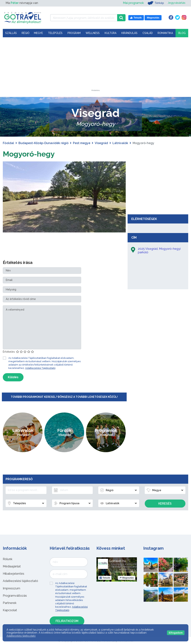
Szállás (11, 33)
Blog (182, 33)
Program (74, 33)
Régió (26, 33)
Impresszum (11, 588)
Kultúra (111, 33)
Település (55, 33)
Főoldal (8, 143)
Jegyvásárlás (176, 3)
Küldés (13, 377)
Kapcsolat (10, 610)
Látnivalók (120, 143)
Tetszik (105, 578)
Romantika (165, 33)
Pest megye (82, 143)
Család (148, 33)
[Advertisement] (95, 66)
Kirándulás (129, 33)
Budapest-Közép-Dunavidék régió (43, 143)
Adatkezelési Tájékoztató (40, 368)
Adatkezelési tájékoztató (20, 581)
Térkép (155, 3)
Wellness (93, 33)
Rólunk (8, 559)
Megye (38, 33)
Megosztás (127, 578)
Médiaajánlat (12, 566)
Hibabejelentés (14, 574)
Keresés (165, 504)
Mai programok (133, 3)
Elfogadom (176, 633)
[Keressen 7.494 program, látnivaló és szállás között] (84, 18)
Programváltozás (15, 595)
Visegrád (101, 143)
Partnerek (10, 603)
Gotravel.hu (117, 561)
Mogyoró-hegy (29, 154)
